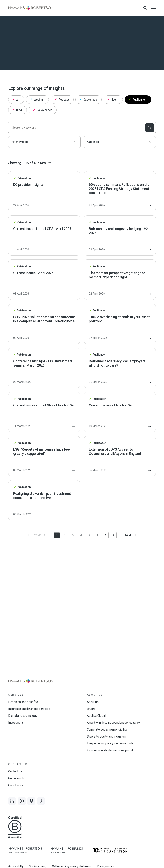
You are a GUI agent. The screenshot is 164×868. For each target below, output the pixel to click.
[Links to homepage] (31, 8)
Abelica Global (96, 716)
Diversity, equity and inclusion (106, 736)
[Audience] (120, 142)
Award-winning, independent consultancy (113, 723)
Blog (17, 110)
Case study (88, 100)
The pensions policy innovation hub (110, 743)
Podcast (62, 100)
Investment (16, 723)
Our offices (16, 785)
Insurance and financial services (29, 709)
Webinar (37, 100)
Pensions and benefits (23, 702)
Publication (138, 100)
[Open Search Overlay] (145, 8)
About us (93, 702)
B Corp (91, 709)
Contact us (15, 771)
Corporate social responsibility (107, 730)
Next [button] (131, 535)
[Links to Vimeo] (31, 801)
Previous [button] (36, 535)
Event (113, 100)
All (16, 100)
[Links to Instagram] (22, 801)
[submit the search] (150, 128)
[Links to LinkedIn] (12, 801)
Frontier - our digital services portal (110, 750)
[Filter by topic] (44, 142)
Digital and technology (23, 716)
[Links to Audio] (41, 801)
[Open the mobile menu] (153, 8)
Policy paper (42, 110)
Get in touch (16, 778)
